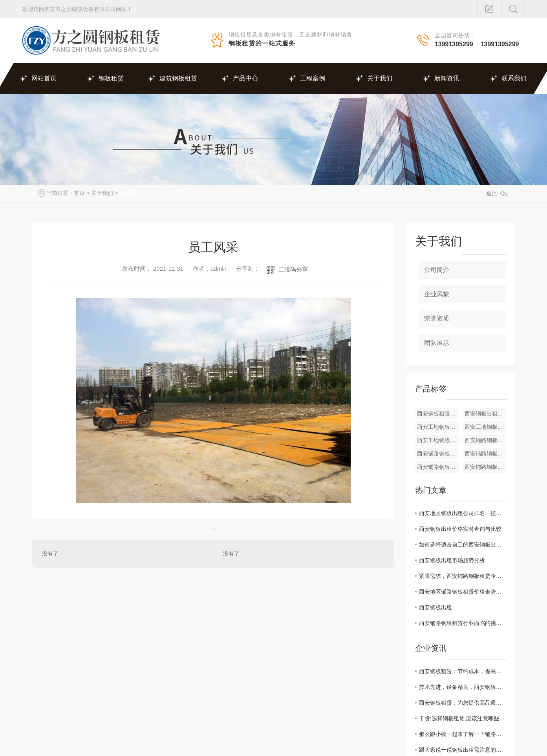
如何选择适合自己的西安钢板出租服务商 (463, 545)
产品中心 (245, 78)
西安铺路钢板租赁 (486, 467)
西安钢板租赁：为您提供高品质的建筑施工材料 (463, 703)
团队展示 (130, 193)
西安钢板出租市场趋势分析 (452, 560)
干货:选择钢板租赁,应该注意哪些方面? (463, 718)
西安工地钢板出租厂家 (438, 427)
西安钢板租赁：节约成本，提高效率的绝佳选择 (463, 671)
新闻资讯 (447, 78)
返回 (497, 193)
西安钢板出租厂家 (486, 414)
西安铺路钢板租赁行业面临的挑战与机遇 (463, 623)
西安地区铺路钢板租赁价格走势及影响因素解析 (463, 592)
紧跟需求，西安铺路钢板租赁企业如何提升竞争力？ (463, 576)
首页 (79, 193)
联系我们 (514, 78)
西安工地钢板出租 (486, 427)
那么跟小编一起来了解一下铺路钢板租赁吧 (463, 734)
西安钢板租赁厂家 (438, 414)
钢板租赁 (111, 78)
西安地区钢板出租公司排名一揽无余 (463, 513)
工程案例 (313, 78)
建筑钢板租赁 (178, 78)
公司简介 (437, 270)
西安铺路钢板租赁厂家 (438, 454)
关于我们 (380, 78)
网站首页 (44, 78)
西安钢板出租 (435, 607)
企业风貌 (437, 294)
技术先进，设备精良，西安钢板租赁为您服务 (463, 687)
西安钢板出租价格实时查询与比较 (460, 529)
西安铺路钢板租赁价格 (486, 440)
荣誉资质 (437, 318)
